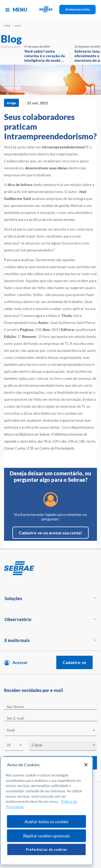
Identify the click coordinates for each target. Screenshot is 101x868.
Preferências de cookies (46, 849)
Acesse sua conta (78, 9)
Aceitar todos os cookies (46, 821)
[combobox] (50, 731)
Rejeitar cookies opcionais (47, 836)
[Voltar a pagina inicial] (50, 10)
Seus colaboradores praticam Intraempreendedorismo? (50, 126)
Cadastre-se (74, 662)
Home (7, 26)
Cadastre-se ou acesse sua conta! (50, 533)
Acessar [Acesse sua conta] (20, 662)
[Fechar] (86, 765)
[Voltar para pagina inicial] (50, 568)
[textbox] (53, 730)
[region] (46, 811)
